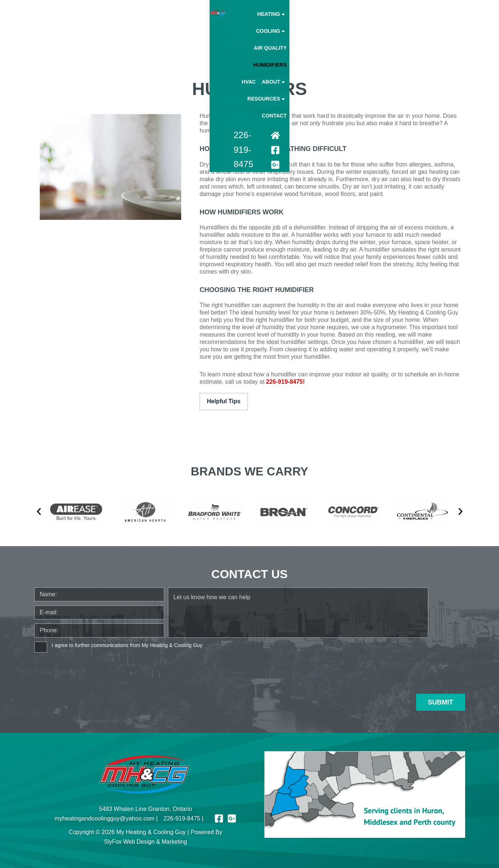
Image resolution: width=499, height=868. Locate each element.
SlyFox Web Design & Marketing (145, 841)
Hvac (348, 21)
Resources (412, 21)
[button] (39, 511)
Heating (205, 21)
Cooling (241, 21)
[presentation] (90, 670)
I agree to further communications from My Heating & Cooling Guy (127, 644)
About (374, 21)
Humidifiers (318, 21)
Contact (449, 21)
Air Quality (279, 21)
